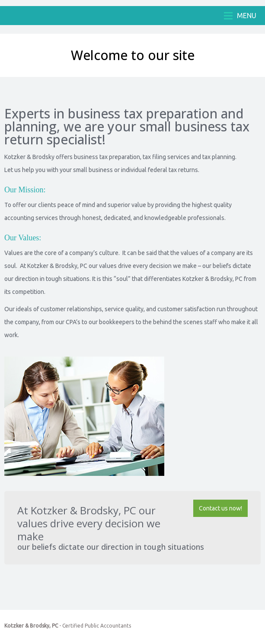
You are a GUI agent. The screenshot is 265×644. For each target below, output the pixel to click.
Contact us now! (220, 508)
